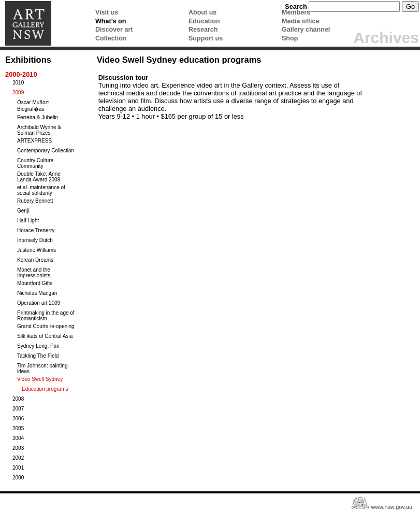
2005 (18, 428)
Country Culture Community (35, 163)
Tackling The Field (38, 356)
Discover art (114, 30)
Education (204, 21)
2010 (18, 83)
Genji (23, 211)
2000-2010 (21, 74)
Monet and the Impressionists (34, 273)
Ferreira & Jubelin (38, 117)
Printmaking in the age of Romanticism (46, 316)
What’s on (111, 21)
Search (296, 6)
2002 (18, 458)
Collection (111, 38)
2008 (18, 399)
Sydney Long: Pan (38, 346)
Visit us (107, 12)
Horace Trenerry (36, 230)
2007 (18, 409)
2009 (18, 93)
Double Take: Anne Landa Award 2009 (39, 177)
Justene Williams (37, 250)
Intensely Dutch (35, 240)
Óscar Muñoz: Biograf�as (33, 106)
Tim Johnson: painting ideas (42, 369)
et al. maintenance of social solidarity (41, 190)
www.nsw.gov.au (392, 507)
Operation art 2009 (39, 303)
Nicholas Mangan (37, 293)
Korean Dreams (35, 260)
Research (203, 30)
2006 (18, 419)
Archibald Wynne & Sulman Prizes (39, 130)
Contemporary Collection (46, 151)
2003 (18, 448)
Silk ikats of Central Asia (45, 336)
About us (202, 12)
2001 (18, 468)
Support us (206, 38)
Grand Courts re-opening (46, 326)
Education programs (45, 389)
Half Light (28, 221)
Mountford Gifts (35, 283)
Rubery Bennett (35, 201)
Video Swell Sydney (40, 379)
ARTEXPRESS (34, 141)
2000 (18, 478)
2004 (18, 438)
